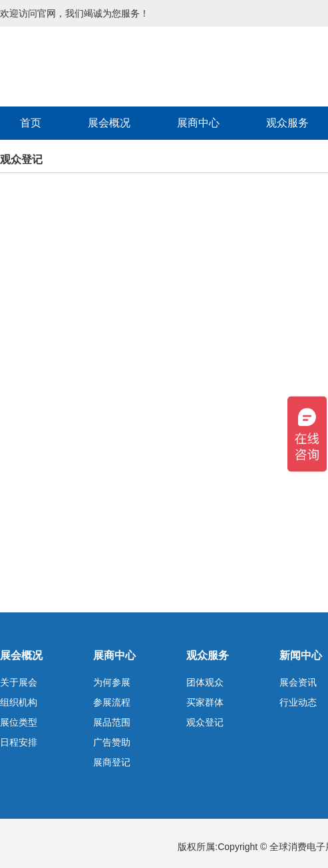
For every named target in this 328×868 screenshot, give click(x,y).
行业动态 (298, 702)
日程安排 (19, 742)
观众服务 (208, 655)
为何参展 (112, 682)
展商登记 (112, 762)
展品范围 (112, 722)
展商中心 (198, 123)
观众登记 (205, 722)
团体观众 (205, 682)
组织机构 (19, 702)
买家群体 (205, 702)
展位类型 (19, 722)
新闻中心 (301, 655)
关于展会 (19, 682)
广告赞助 (112, 742)
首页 (31, 123)
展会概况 (109, 123)
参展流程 (112, 702)
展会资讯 (298, 682)
